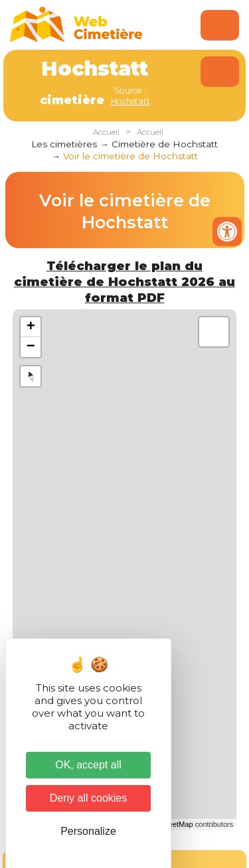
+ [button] (31, 327)
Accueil (106, 132)
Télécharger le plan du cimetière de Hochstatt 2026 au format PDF (124, 282)
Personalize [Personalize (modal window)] (88, 831)
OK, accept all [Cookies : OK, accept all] (88, 765)
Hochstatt (130, 101)
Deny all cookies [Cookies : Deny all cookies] (89, 798)
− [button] (31, 347)
